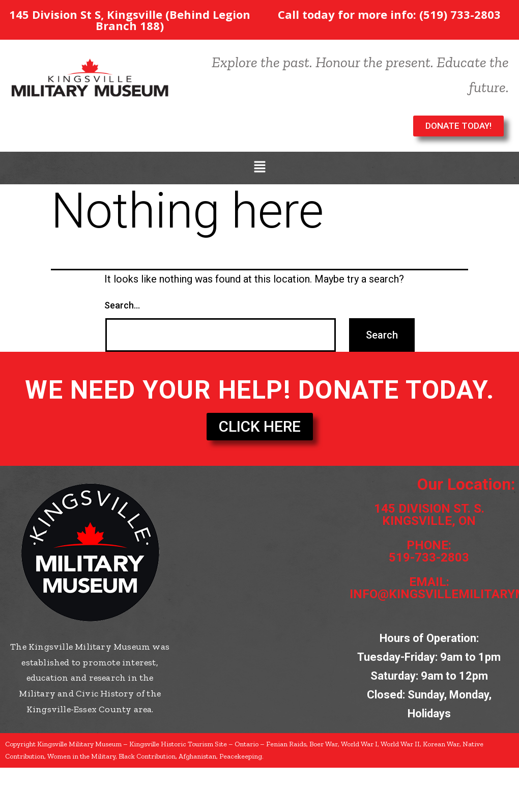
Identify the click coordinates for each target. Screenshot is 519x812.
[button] (259, 168)
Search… (122, 305)
